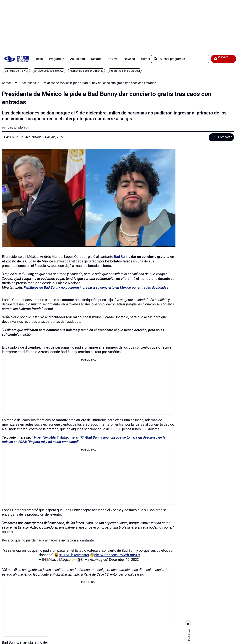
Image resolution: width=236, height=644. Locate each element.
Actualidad (29, 83)
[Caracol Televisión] (18, 128)
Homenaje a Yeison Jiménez (86, 71)
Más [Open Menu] (160, 59)
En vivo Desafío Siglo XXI (49, 71)
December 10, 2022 (124, 560)
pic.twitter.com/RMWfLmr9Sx (117, 555)
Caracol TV (9, 83)
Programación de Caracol (125, 71)
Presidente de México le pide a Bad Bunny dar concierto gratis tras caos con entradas (98, 83)
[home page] (17, 59)
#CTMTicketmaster (74, 555)
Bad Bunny (122, 257)
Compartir (221, 137)
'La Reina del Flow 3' (16, 71)
